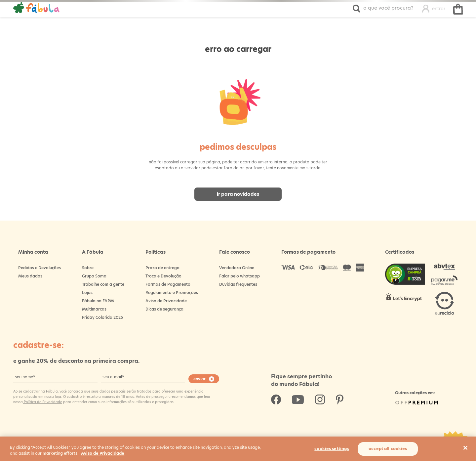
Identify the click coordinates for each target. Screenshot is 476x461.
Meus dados (30, 276)
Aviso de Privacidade (166, 301)
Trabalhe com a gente (103, 284)
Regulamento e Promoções (172, 293)
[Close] (465, 448)
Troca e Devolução (163, 276)
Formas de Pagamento (168, 284)
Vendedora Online (237, 268)
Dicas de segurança (164, 309)
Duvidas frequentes (238, 284)
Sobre (88, 268)
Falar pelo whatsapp (239, 276)
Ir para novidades (238, 194)
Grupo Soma (94, 276)
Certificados (400, 252)
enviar (199, 379)
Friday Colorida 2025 (102, 317)
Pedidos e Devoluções (40, 268)
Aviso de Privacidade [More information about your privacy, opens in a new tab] (103, 453)
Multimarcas (94, 309)
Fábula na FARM (98, 301)
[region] (238, 449)
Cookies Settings (332, 449)
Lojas (87, 293)
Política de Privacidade (42, 402)
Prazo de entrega (162, 268)
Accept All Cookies (388, 449)
